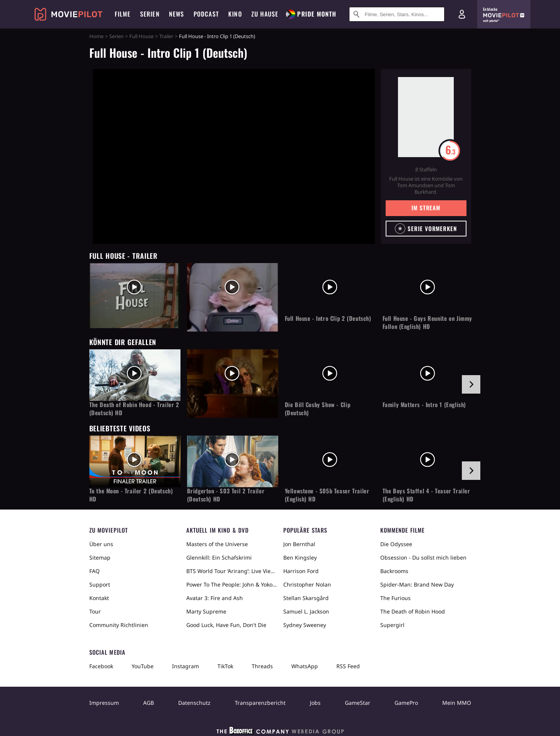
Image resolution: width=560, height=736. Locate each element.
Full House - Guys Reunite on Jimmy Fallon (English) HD (427, 322)
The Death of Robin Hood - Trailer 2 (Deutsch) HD (134, 409)
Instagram (186, 666)
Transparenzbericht (260, 703)
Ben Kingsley (300, 557)
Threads (262, 666)
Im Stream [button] (426, 208)
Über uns (101, 544)
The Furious (395, 598)
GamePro (406, 703)
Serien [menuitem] (150, 14)
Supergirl (392, 625)
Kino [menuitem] (235, 14)
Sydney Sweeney (305, 625)
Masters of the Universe (217, 544)
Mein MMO (457, 703)
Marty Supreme (206, 611)
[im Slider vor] (471, 384)
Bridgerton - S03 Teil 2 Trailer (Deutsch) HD (226, 495)
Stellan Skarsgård (306, 598)
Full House (141, 36)
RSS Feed (348, 666)
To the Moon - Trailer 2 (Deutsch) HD (131, 495)
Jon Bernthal (299, 544)
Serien (116, 36)
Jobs (315, 703)
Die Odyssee (396, 544)
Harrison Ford (301, 571)
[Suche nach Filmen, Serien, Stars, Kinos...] (397, 14)
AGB (149, 703)
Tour (95, 611)
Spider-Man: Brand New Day (417, 584)
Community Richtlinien (119, 625)
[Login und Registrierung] (462, 14)
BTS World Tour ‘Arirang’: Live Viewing (232, 571)
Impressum (104, 703)
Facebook (101, 666)
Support (100, 584)
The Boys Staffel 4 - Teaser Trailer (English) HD (426, 495)
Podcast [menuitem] (206, 14)
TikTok (225, 666)
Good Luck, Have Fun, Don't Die (226, 625)
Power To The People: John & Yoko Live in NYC (232, 584)
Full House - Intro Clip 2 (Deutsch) (328, 318)
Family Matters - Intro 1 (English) (424, 405)
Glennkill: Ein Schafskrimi (219, 557)
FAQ (94, 571)
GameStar (358, 703)
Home (96, 36)
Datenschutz (194, 703)
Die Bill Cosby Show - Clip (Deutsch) (318, 409)
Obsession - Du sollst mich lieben (423, 557)
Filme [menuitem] (123, 14)
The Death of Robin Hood (413, 611)
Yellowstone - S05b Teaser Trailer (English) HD (327, 495)
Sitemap (100, 557)
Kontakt (99, 598)
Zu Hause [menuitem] (265, 14)
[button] (426, 229)
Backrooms (394, 571)
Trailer (166, 36)
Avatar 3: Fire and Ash (215, 598)
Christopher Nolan (307, 584)
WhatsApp (305, 666)
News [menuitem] (177, 14)
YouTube (143, 666)
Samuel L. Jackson (306, 611)
